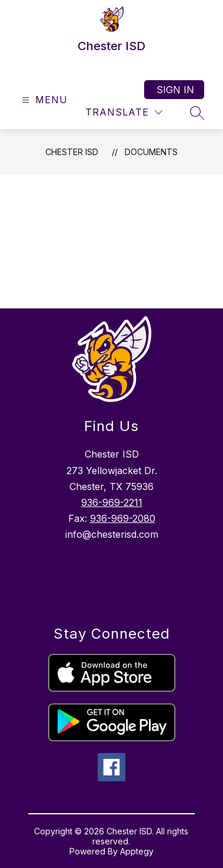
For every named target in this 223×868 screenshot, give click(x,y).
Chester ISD (72, 152)
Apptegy (137, 851)
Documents (151, 152)
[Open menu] (43, 100)
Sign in (175, 90)
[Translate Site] (124, 112)
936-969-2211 (112, 502)
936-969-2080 (123, 518)
